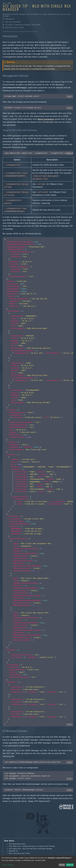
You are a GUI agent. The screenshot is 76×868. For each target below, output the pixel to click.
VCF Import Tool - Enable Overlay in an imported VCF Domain (32, 846)
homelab (17, 22)
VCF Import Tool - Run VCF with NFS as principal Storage (30, 849)
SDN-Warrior (10, 19)
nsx (11, 22)
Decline (62, 865)
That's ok (70, 865)
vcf (7, 22)
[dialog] (38, 862)
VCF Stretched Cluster (17, 844)
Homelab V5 (13, 851)
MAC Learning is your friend (19, 853)
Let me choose (7, 865)
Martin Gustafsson (46, 119)
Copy (69, 97)
